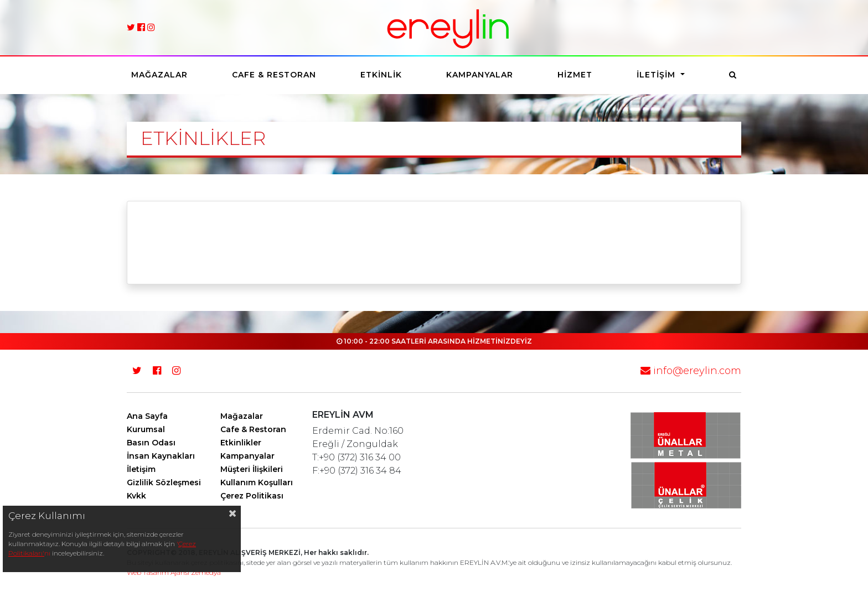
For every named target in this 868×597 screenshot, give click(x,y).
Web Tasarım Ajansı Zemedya (174, 572)
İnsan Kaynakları (161, 456)
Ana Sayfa (147, 416)
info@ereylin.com (691, 371)
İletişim (657, 75)
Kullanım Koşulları (257, 482)
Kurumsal (146, 429)
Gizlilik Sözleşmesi (164, 482)
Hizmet (575, 75)
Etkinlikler (241, 443)
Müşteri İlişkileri (252, 469)
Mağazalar (159, 75)
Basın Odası (151, 443)
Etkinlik (381, 75)
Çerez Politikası (252, 496)
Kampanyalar (480, 75)
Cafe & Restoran (274, 75)
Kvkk (136, 496)
